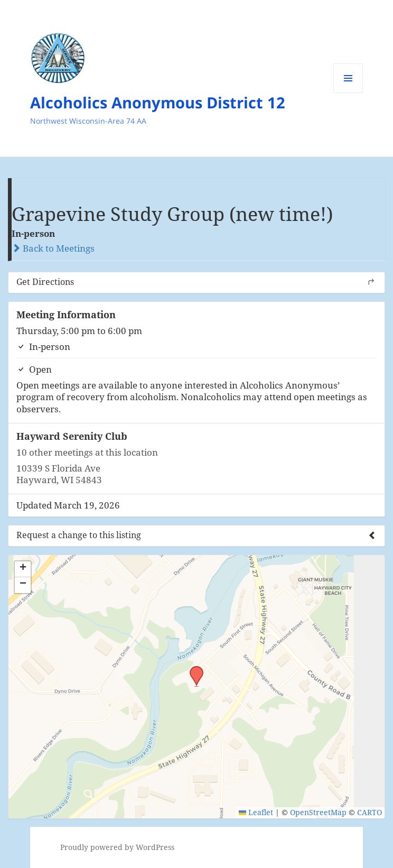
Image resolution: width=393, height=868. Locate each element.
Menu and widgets (348, 93)
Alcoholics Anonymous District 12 (158, 102)
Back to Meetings (53, 248)
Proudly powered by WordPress (117, 847)
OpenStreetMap (318, 812)
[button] (193, 669)
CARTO (369, 812)
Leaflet (256, 812)
